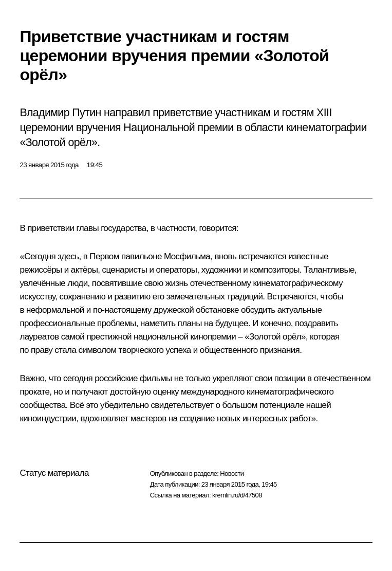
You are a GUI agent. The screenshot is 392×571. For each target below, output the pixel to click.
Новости (232, 474)
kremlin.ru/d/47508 (237, 495)
